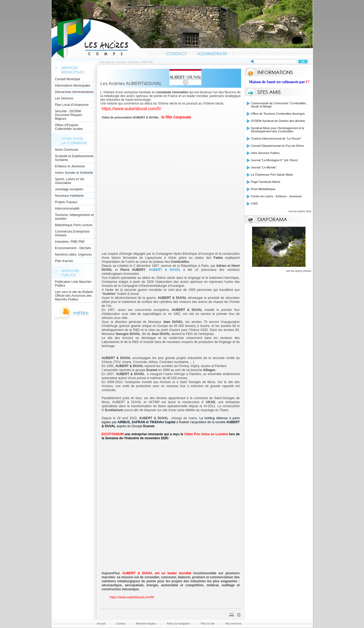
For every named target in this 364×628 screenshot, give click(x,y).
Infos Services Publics (265, 153)
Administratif (212, 53)
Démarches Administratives (74, 92)
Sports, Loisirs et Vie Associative (70, 181)
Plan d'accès (64, 261)
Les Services (64, 98)
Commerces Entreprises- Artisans (73, 233)
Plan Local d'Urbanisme (72, 105)
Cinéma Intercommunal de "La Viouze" (276, 138)
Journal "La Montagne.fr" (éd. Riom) (274, 160)
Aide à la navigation (178, 624)
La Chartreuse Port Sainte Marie (272, 175)
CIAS (255, 203)
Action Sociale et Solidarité (74, 173)
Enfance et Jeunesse (70, 166)
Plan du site (208, 624)
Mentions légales (146, 624)
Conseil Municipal (68, 79)
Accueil (106, 38)
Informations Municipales (73, 86)
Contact (177, 53)
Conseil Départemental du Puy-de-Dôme (277, 146)
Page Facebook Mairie (266, 182)
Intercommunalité (67, 209)
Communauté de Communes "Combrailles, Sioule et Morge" (279, 105)
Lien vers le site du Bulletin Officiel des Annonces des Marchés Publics (74, 296)
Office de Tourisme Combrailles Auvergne (278, 114)
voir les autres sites (300, 211)
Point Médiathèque (263, 189)
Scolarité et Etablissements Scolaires (74, 158)
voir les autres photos (298, 271)
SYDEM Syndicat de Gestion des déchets (278, 121)
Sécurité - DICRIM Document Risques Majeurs (69, 115)
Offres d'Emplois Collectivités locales (69, 127)
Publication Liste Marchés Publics (73, 284)
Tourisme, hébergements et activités (74, 217)
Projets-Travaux (66, 202)
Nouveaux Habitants (69, 196)
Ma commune (234, 624)
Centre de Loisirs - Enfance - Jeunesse (276, 196)
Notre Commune (67, 150)
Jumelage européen (69, 189)
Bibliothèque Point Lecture (74, 225)
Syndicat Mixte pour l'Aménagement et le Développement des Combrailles (278, 130)
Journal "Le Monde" (264, 167)
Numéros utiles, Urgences (73, 255)
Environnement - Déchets (73, 248)
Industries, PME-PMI (70, 242)
